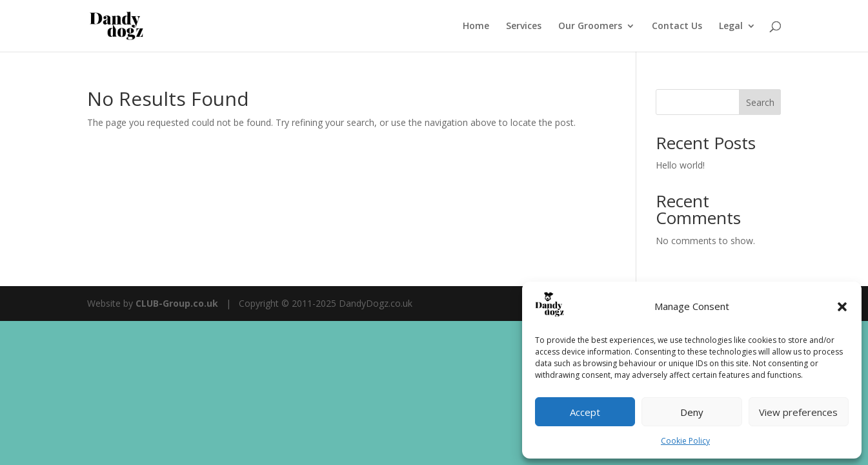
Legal (731, 26)
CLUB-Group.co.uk (177, 303)
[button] (842, 307)
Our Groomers (590, 26)
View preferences (798, 412)
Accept (585, 412)
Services (524, 26)
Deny (692, 412)
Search (760, 102)
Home (476, 26)
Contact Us (677, 26)
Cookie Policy (685, 441)
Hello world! (680, 165)
